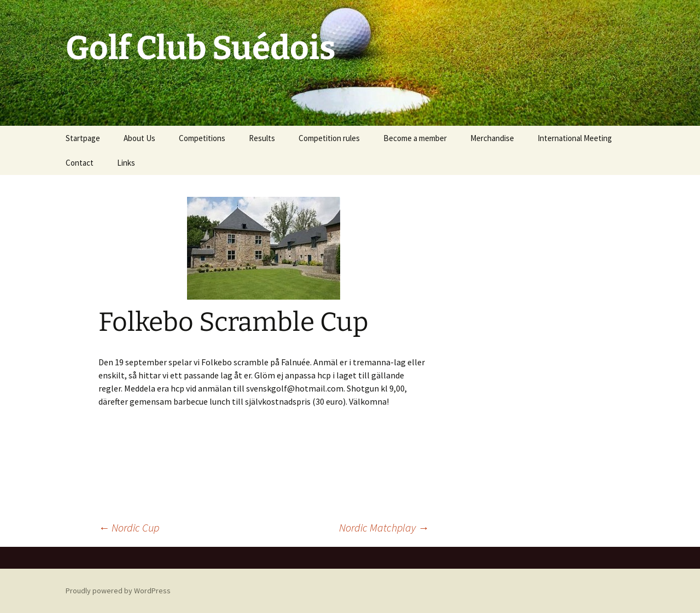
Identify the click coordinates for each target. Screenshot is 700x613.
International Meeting (575, 138)
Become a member (415, 138)
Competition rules (329, 138)
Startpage (83, 138)
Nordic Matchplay (384, 527)
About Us (139, 138)
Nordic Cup (129, 527)
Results (262, 138)
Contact (80, 163)
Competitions (202, 138)
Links (126, 163)
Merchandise (492, 138)
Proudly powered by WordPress (118, 591)
